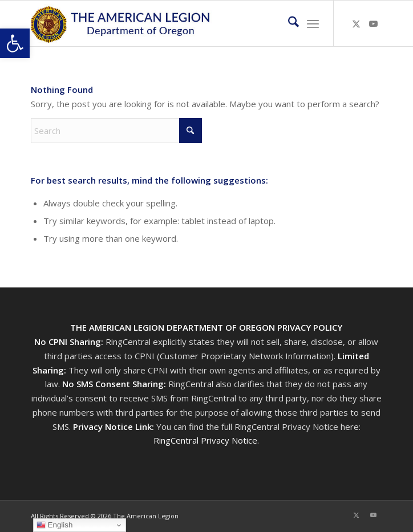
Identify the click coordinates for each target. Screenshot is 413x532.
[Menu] (313, 23)
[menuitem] (288, 23)
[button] (15, 43)
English (54, 525)
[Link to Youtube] (374, 24)
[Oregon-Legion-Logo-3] (171, 23)
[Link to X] (357, 24)
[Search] (288, 23)
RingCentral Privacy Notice (205, 440)
